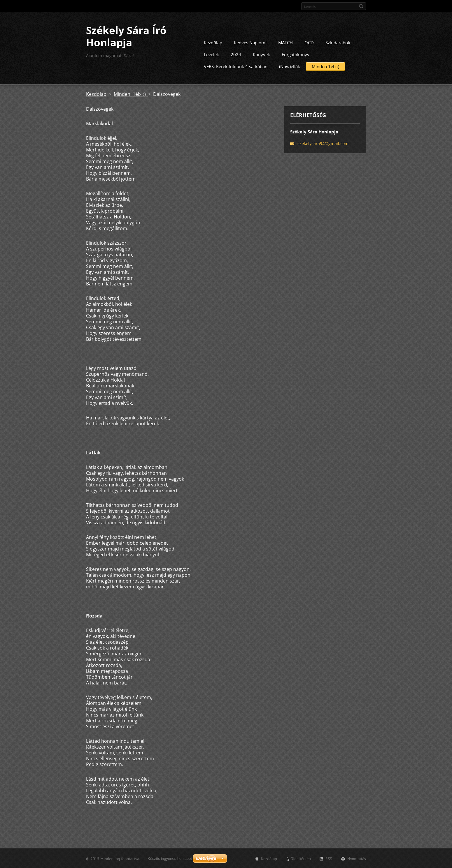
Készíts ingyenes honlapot (170, 858)
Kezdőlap (213, 42)
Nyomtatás (357, 858)
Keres (361, 6)
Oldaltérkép (301, 858)
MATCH (285, 42)
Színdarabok (338, 42)
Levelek (211, 54)
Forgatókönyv (296, 54)
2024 (236, 54)
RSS (329, 858)
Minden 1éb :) (325, 66)
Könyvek (261, 54)
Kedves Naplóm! (250, 42)
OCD (309, 42)
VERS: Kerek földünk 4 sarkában (236, 66)
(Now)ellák (290, 66)
